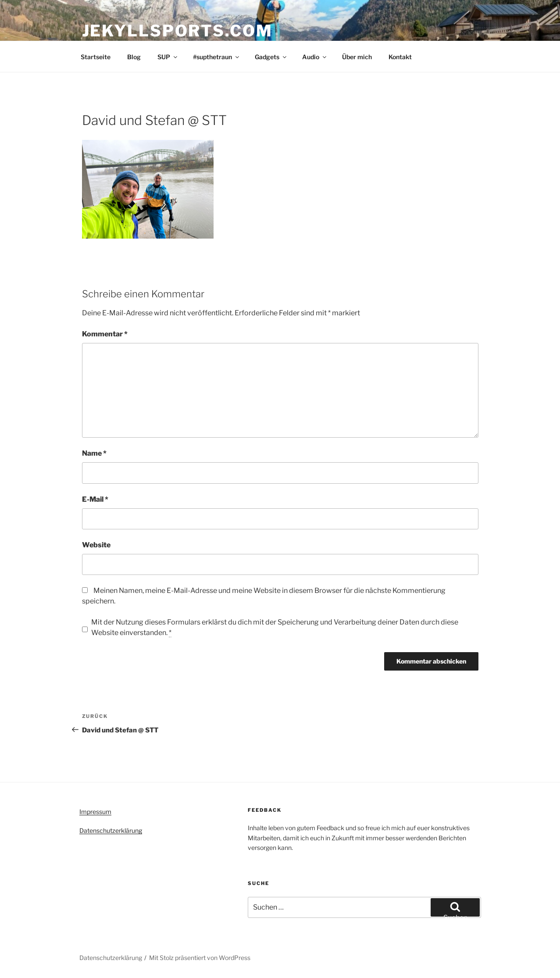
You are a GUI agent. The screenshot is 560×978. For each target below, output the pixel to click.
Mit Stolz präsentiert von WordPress (200, 958)
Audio (315, 57)
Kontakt (400, 57)
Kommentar (105, 334)
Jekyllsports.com (177, 31)
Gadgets (271, 57)
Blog (134, 57)
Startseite (96, 57)
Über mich (357, 57)
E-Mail (95, 499)
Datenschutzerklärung (111, 830)
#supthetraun (217, 57)
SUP (168, 57)
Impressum (95, 812)
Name (94, 453)
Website (96, 545)
